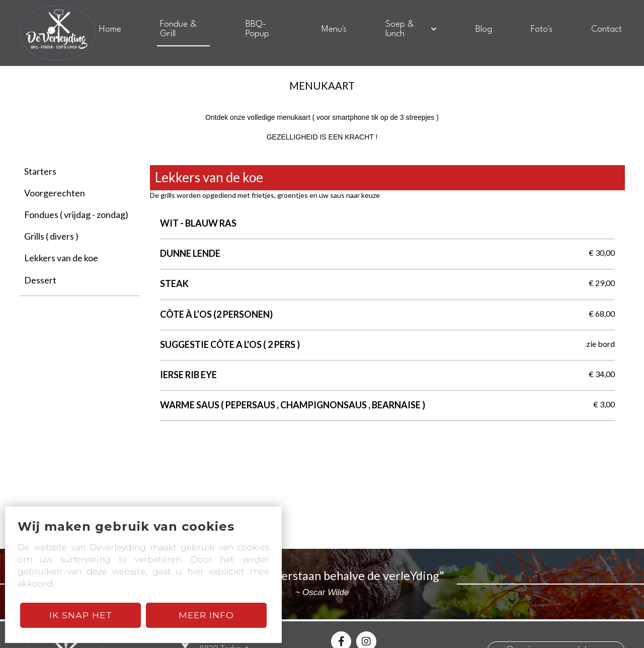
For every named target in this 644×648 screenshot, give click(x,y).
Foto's (542, 29)
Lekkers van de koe (61, 258)
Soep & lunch (411, 29)
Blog (484, 29)
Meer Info (206, 615)
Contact (607, 29)
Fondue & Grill (178, 29)
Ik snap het (81, 615)
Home (110, 29)
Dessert (40, 280)
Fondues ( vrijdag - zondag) (76, 214)
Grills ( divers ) (51, 236)
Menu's (334, 29)
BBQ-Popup (257, 29)
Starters (40, 171)
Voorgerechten (55, 193)
